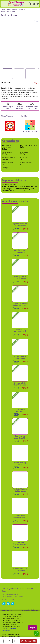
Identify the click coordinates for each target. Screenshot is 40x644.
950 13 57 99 (9, 600)
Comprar (30, 641)
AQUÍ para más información (9, 630)
